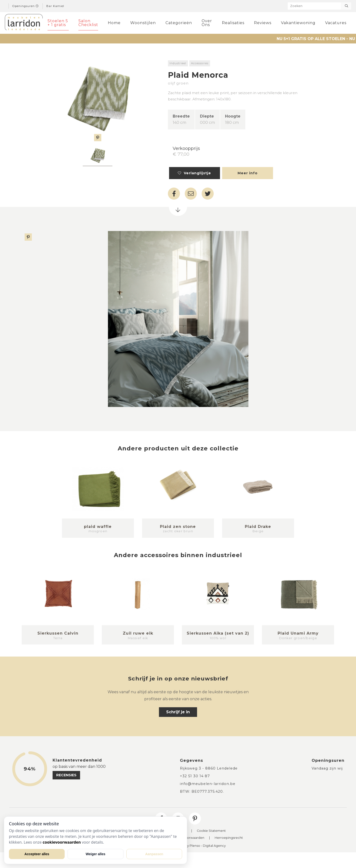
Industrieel (178, 63)
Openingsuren (26, 6)
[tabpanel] (98, 156)
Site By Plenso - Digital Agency (202, 846)
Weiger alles (95, 854)
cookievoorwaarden (62, 842)
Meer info (248, 173)
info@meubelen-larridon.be (208, 784)
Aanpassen (154, 854)
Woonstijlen (143, 23)
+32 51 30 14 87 (195, 776)
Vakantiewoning (298, 23)
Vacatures (336, 23)
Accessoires (200, 63)
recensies (66, 775)
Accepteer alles (37, 854)
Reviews (263, 23)
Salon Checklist (88, 23)
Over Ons (207, 23)
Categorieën (179, 23)
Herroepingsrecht (229, 838)
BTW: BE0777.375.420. (202, 791)
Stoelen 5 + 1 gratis (58, 23)
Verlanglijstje (194, 173)
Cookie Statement (211, 831)
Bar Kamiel (55, 6)
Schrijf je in (178, 712)
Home (114, 23)
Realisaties (233, 23)
